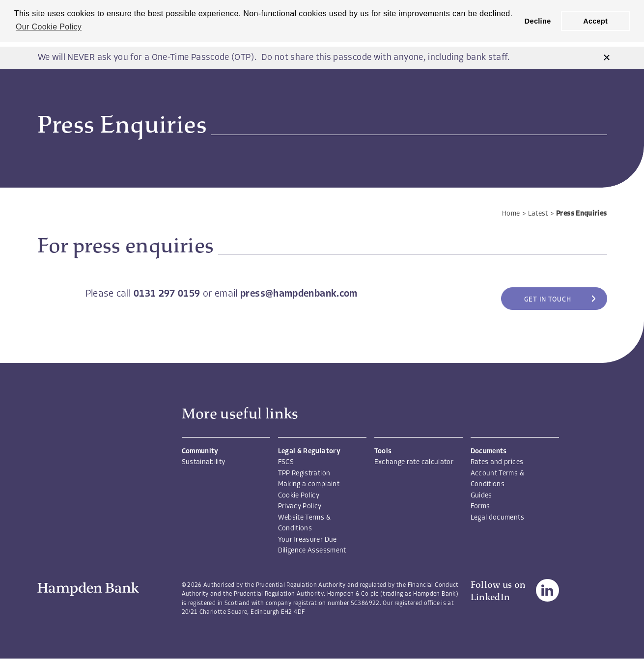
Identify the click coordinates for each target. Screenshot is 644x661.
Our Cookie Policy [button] (49, 27)
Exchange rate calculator (414, 462)
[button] (607, 58)
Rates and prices (497, 462)
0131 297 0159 (167, 294)
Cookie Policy (299, 496)
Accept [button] (595, 21)
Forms (480, 507)
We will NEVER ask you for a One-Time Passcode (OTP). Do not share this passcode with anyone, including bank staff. (274, 58)
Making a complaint (309, 484)
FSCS (286, 462)
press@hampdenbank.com (299, 294)
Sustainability (204, 462)
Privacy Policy (300, 507)
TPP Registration (304, 474)
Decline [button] (538, 21)
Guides (481, 496)
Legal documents (497, 518)
